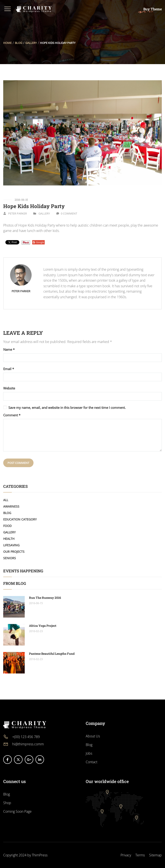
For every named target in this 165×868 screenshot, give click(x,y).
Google (38, 242)
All (6, 500)
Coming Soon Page (17, 811)
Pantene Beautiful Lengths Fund (52, 654)
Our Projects (14, 552)
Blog (18, 43)
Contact (92, 762)
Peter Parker (18, 213)
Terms (140, 855)
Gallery (31, 43)
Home (7, 43)
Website (9, 388)
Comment (12, 415)
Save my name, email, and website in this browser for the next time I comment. (67, 408)
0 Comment (69, 213)
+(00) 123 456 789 (26, 737)
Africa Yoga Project (43, 626)
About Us (93, 736)
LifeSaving (11, 545)
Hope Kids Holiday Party (34, 206)
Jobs (89, 753)
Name (9, 350)
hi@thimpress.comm (28, 744)
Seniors (10, 558)
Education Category (20, 519)
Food (7, 526)
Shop (7, 803)
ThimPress (40, 855)
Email (9, 369)
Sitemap (155, 855)
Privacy (126, 855)
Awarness (11, 506)
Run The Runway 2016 (45, 598)
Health (9, 539)
